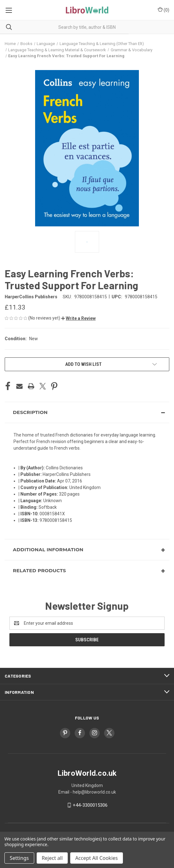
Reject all (52, 858)
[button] (78, 318)
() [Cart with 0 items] (163, 10)
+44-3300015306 (90, 805)
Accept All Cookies (97, 858)
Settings (19, 858)
